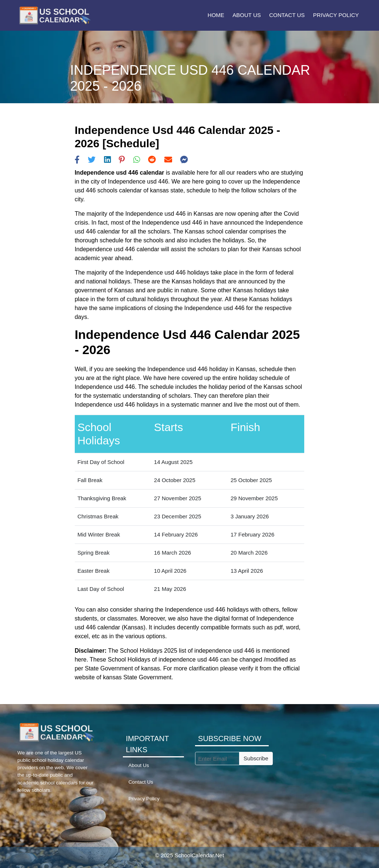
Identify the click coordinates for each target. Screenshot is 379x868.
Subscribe (256, 758)
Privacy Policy (336, 15)
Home (216, 15)
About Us (246, 15)
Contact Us (287, 15)
